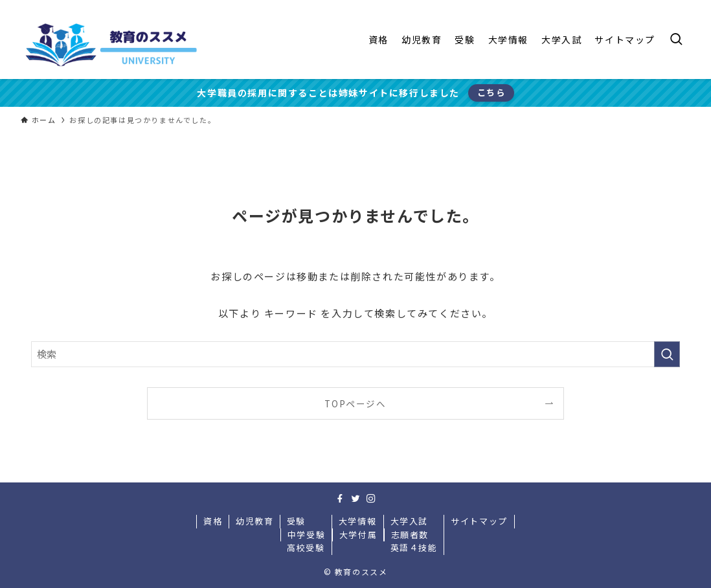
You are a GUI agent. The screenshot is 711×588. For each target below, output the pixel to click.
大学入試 (409, 521)
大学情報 (357, 521)
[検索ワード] (356, 354)
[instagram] (371, 499)
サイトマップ (479, 521)
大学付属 (358, 535)
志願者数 (410, 535)
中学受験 (306, 535)
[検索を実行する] (667, 354)
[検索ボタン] (676, 40)
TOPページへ (355, 403)
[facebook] (340, 499)
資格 (213, 521)
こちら (491, 92)
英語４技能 (414, 548)
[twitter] (356, 499)
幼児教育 (254, 521)
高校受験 (306, 548)
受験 (296, 521)
